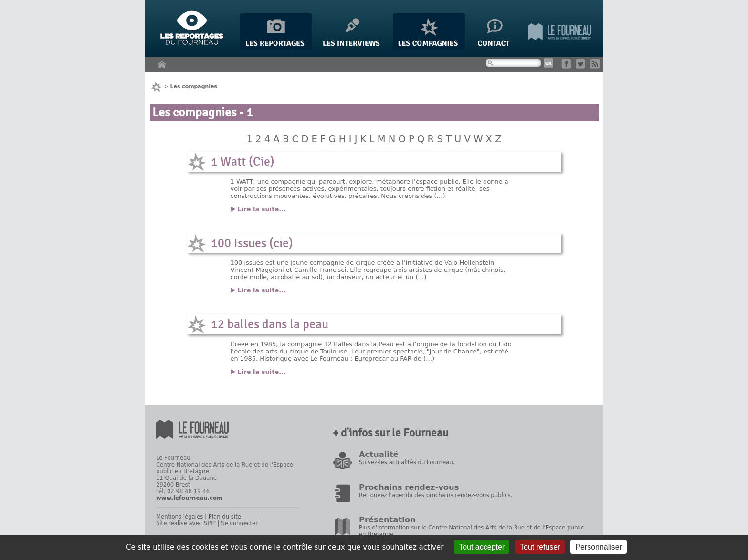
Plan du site (225, 517)
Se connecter (239, 523)
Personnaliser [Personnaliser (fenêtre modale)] (599, 547)
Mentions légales (179, 517)
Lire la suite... (262, 209)
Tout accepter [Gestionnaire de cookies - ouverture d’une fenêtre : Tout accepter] (482, 547)
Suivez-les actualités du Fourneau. (407, 462)
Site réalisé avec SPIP (186, 523)
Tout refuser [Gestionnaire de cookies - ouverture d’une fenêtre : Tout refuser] (540, 547)
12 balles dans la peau (270, 324)
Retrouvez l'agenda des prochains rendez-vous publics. (436, 495)
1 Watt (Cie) (243, 162)
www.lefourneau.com (189, 498)
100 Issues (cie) (252, 243)
